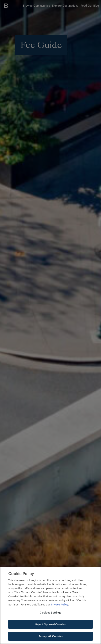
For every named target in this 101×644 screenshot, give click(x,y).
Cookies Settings (50, 613)
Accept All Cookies (50, 636)
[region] (50, 605)
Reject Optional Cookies (50, 624)
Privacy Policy (60, 604)
